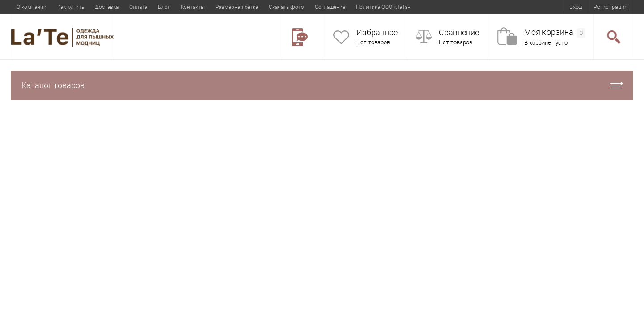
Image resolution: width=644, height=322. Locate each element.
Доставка (107, 7)
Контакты (193, 7)
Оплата (138, 7)
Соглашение (330, 7)
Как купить (71, 7)
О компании (32, 7)
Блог (164, 7)
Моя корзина (555, 32)
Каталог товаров (322, 85)
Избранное (377, 32)
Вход (576, 7)
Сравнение (459, 32)
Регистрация (610, 7)
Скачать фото (286, 7)
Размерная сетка (237, 7)
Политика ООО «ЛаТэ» (383, 7)
